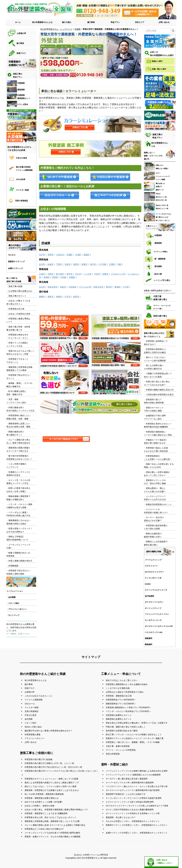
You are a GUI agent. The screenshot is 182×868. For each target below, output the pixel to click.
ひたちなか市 (85, 287)
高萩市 (63, 287)
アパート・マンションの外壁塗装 (121, 750)
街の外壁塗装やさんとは (42, 22)
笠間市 (50, 255)
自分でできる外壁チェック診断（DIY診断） (44, 802)
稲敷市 (106, 274)
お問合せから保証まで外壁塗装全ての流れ (125, 692)
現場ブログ (30, 688)
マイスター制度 (32, 707)
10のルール (30, 704)
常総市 (68, 264)
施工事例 (91, 22)
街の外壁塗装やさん (91, 858)
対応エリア (140, 22)
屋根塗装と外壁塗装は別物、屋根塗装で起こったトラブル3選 (52, 821)
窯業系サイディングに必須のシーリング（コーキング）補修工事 (135, 738)
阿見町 (55, 277)
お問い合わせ (164, 22)
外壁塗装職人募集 (33, 734)
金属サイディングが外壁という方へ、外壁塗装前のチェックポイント (137, 833)
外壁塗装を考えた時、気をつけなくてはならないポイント (50, 817)
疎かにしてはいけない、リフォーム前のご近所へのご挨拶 (50, 786)
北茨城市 (73, 287)
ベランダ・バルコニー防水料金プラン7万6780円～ (128, 711)
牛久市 (78, 274)
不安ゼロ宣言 (31, 715)
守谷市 (97, 274)
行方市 (68, 297)
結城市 (50, 264)
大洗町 (78, 255)
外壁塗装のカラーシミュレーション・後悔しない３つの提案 (51, 779)
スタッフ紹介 (31, 723)
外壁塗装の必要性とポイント (119, 715)
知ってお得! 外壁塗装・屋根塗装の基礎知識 (44, 794)
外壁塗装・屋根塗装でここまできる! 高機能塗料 (46, 813)
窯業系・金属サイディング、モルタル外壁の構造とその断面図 (52, 837)
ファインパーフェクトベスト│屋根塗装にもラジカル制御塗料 (133, 775)
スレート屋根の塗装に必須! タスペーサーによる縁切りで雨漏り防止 (55, 825)
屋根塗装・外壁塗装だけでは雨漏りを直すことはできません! (52, 790)
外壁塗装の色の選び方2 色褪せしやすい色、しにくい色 (49, 763)
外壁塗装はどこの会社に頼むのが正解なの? (44, 829)
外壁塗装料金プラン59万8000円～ (121, 700)
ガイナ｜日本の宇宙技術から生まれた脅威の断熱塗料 (130, 810)
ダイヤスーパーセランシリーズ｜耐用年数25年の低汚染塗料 (133, 790)
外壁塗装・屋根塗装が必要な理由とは (42, 798)
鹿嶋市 (42, 297)
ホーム (18, 22)
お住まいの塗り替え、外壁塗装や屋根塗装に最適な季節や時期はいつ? (56, 810)
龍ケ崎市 (60, 274)
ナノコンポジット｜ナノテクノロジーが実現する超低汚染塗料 (134, 798)
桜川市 (93, 264)
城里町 (86, 255)
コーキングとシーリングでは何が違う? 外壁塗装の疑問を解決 (52, 833)
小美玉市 (60, 255)
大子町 (126, 287)
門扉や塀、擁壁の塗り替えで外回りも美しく (126, 727)
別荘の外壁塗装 (113, 754)
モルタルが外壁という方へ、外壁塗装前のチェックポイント (133, 821)
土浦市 (42, 274)
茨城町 (70, 255)
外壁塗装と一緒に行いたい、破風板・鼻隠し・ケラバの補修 (133, 742)
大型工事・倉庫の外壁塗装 (118, 746)
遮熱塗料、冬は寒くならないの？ (121, 817)
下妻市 (59, 264)
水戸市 (42, 255)
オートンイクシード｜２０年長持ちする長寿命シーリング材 (133, 813)
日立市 (42, 287)
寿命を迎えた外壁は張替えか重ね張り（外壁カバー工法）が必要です (137, 723)
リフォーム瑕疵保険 (34, 700)
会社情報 (29, 719)
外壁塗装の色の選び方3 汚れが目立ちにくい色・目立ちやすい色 (53, 767)
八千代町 (103, 264)
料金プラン (115, 22)
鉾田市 (76, 297)
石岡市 (50, 274)
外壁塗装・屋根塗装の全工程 (119, 696)
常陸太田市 (52, 287)
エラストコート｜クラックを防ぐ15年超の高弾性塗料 (130, 802)
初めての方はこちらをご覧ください (122, 680)
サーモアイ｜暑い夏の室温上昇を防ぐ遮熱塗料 (127, 779)
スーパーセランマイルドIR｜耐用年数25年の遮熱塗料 (130, 783)
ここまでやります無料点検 (118, 688)
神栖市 (59, 297)
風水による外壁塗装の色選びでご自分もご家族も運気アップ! (52, 783)
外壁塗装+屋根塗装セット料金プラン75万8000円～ (129, 707)
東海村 (117, 287)
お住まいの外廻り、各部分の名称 (40, 806)
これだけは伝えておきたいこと (39, 696)
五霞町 (112, 264)
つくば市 (87, 274)
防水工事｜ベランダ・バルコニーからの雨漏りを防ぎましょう (134, 734)
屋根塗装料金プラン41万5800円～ (121, 704)
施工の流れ (67, 22)
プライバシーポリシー (35, 738)
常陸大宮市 (98, 287)
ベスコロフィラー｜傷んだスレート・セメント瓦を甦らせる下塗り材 (137, 786)
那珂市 (109, 287)
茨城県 (77, 29)
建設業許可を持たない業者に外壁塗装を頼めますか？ (48, 731)
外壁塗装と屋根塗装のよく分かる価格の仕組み (127, 684)
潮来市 (50, 297)
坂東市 (84, 264)
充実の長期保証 (32, 711)
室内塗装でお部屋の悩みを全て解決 (122, 731)
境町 (120, 264)
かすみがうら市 (118, 274)
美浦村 (46, 277)
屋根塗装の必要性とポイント (119, 719)
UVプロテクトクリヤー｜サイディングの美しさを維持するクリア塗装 (137, 806)
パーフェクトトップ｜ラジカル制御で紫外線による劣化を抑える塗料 (137, 771)
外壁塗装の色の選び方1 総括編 (38, 759)
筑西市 (76, 264)
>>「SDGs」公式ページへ (18, 634)
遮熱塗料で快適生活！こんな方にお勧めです (126, 794)
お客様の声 (30, 692)
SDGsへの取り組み (33, 727)
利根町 (72, 277)
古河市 (42, 264)
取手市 (70, 274)
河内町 (64, 277)
